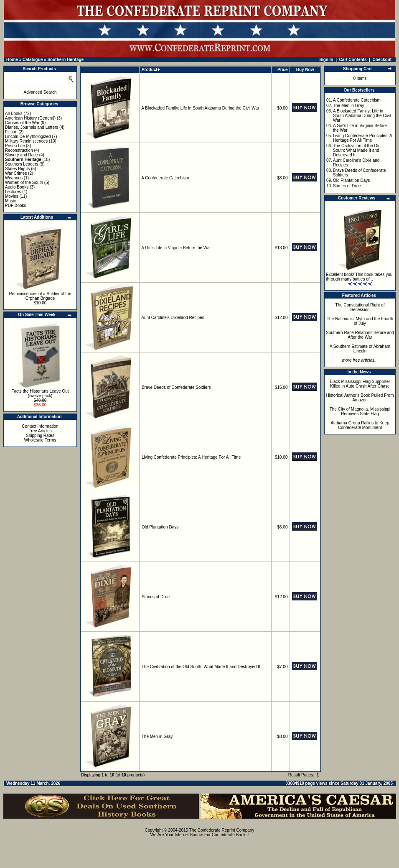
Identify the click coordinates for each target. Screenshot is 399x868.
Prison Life (15, 146)
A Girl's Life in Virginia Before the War (176, 248)
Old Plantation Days (160, 527)
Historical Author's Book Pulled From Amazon (360, 398)
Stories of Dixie (156, 597)
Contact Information (40, 426)
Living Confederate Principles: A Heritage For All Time (191, 457)
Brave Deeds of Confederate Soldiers (176, 387)
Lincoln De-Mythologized (28, 137)
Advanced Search (40, 92)
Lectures (13, 192)
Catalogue (33, 60)
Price (282, 70)
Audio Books (17, 187)
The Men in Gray (157, 737)
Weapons (14, 178)
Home (12, 60)
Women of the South (24, 183)
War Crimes (16, 173)
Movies (12, 196)
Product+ (151, 70)
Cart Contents (353, 60)
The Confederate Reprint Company (222, 830)
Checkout (382, 60)
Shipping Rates (40, 435)
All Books (14, 114)
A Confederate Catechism (165, 178)
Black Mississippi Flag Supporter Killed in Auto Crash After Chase (360, 384)
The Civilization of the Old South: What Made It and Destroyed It (201, 667)
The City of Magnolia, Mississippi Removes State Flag (360, 411)
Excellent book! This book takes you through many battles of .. (359, 277)
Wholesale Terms (40, 440)
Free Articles (40, 431)
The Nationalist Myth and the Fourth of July (360, 321)
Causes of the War (22, 123)
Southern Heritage (65, 60)
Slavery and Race (22, 155)
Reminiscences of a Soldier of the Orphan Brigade (40, 296)
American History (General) (30, 118)
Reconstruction (19, 150)
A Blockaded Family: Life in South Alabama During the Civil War (200, 108)
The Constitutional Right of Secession (360, 307)
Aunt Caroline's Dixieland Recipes (173, 318)
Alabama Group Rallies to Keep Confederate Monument (360, 425)
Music (10, 201)
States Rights (17, 169)
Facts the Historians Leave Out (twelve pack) (40, 393)
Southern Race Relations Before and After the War (360, 335)
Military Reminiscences (26, 141)
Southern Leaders (22, 164)
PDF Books (16, 206)
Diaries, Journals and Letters (32, 127)
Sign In (326, 60)
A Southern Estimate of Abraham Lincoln (360, 349)
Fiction (11, 132)
